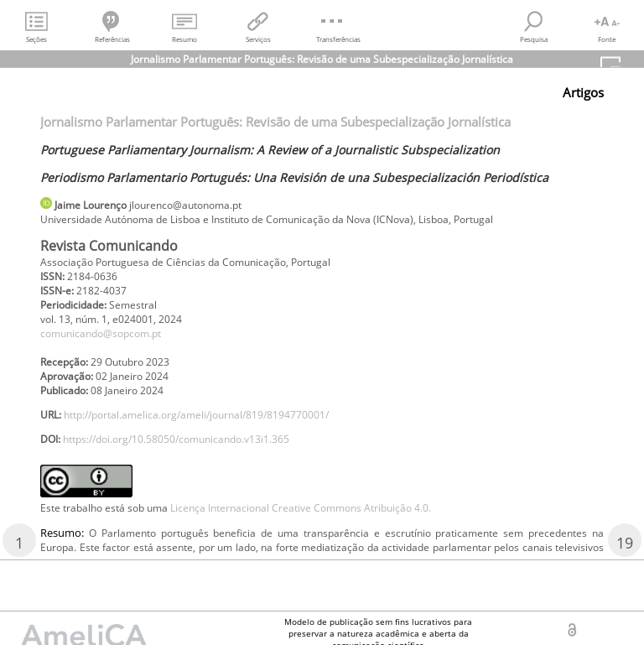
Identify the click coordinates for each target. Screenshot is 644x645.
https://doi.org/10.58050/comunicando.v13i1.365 (176, 439)
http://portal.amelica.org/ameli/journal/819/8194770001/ (196, 415)
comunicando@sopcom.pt (101, 333)
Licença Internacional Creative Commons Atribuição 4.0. (301, 508)
